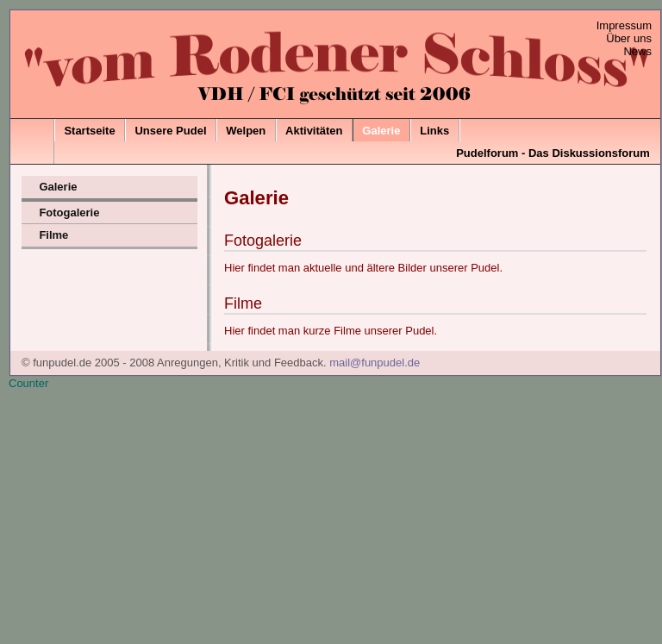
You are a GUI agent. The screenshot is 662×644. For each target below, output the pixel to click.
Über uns (629, 38)
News (637, 51)
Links (434, 131)
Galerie (381, 131)
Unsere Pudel (170, 131)
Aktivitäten (314, 131)
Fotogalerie (69, 213)
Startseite (89, 131)
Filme (53, 235)
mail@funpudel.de (375, 363)
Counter (28, 383)
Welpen (246, 131)
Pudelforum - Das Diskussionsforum (553, 153)
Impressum (624, 25)
